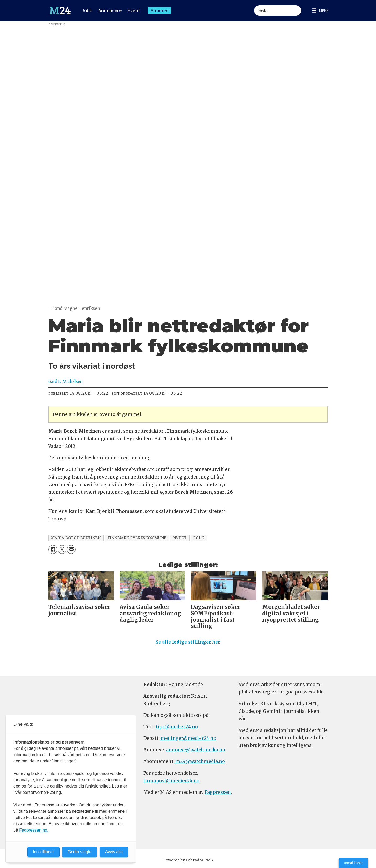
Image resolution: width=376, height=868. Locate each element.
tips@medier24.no (177, 727)
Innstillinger (353, 863)
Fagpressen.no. (34, 830)
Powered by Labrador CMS (188, 860)
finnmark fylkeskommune (137, 538)
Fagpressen (218, 792)
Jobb (87, 11)
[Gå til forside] (60, 11)
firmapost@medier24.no (171, 781)
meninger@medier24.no (188, 738)
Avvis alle (114, 852)
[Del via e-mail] (71, 549)
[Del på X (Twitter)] (62, 549)
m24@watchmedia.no (200, 761)
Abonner (160, 11)
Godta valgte (80, 852)
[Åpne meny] (321, 11)
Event (134, 11)
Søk (254, 5)
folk (199, 538)
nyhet (180, 538)
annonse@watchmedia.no (196, 750)
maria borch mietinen (76, 538)
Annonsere (110, 11)
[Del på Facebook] (53, 549)
